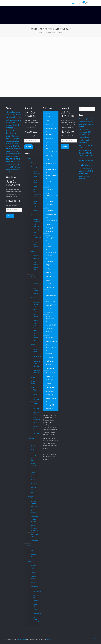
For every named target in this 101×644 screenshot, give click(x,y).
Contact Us (34, 583)
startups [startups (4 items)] (13, 162)
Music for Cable (35, 607)
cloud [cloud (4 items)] (11, 117)
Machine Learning (51, 295)
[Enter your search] (87, 109)
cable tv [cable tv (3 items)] (14, 115)
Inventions (49, 261)
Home (40, 33)
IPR (47, 269)
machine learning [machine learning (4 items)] (11, 141)
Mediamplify (49, 305)
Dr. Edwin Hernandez (35, 620)
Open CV (48, 354)
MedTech (33, 251)
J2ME (48, 276)
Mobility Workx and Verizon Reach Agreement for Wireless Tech (35, 330)
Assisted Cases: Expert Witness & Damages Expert (33, 462)
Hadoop (48, 232)
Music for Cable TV (51, 341)
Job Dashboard (34, 511)
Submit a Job (33, 555)
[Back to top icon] (94, 639)
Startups (30, 497)
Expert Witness (33, 444)
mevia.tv (35, 210)
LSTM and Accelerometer (35, 235)
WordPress (50, 639)
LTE (47, 291)
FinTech (48, 224)
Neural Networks (51, 347)
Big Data (48, 134)
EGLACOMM (35, 591)
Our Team (33, 572)
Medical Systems (35, 257)
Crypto (48, 160)
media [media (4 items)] (18, 141)
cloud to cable (50, 152)
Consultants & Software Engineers (34, 519)
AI (31, 215)
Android (48, 125)
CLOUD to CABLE (35, 598)
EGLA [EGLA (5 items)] (8, 123)
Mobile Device (50, 325)
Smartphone (50, 372)
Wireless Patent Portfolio (35, 406)
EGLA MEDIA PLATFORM (50, 203)
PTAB (47, 365)
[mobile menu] (73, 3)
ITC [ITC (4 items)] (10, 139)
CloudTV (48, 156)
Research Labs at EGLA (33, 490)
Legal (47, 280)
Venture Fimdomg (51, 399)
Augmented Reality (51, 128)
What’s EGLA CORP (34, 567)
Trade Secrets (50, 387)
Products (30, 162)
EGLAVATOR (34, 541)
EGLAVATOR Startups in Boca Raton (34, 528)
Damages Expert (51, 163)
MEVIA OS (49, 313)
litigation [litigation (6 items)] (17, 139)
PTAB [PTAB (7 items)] (18, 159)
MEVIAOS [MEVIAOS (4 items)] (9, 149)
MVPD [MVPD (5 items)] (15, 154)
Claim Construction (52, 142)
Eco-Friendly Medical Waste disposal (35, 267)
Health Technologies (50, 237)
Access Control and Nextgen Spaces (35, 288)
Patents (48, 357)
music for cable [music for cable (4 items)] (11, 151)
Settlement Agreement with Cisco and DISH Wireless (35, 309)
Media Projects (50, 301)
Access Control (33, 278)
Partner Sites (34, 587)
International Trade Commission (52, 254)
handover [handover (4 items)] (16, 128)
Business (49, 138)
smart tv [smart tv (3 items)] (8, 162)
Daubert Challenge (51, 176)
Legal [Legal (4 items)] (13, 139)
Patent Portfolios (33, 389)
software (49, 376)
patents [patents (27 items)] (11, 159)
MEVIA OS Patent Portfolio (35, 430)
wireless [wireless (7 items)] (9, 172)
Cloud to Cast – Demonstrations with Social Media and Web (35, 196)
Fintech (33, 345)
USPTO (48, 395)
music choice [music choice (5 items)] (16, 149)
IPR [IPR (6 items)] (7, 139)
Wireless (33, 298)
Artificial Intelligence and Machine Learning (35, 224)
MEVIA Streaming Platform (35, 174)
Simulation (49, 369)
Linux (47, 284)
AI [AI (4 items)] (15, 112)
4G (47, 113)
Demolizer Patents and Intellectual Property (35, 417)
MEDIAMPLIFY (35, 613)
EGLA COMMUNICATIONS (52, 194)
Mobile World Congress (50, 330)
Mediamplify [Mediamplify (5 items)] (10, 144)
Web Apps (49, 405)
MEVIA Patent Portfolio (35, 397)
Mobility (48, 337)
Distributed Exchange (35, 371)
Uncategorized (50, 391)
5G (47, 117)
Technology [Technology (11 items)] (12, 167)
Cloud (48, 148)
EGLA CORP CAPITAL (34, 536)
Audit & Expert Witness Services (33, 476)
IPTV (47, 273)
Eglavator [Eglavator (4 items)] (13, 123)
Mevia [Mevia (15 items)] (16, 146)
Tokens (48, 384)
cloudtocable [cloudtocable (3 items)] (14, 120)
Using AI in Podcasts (35, 244)
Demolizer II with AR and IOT (54, 33)
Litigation (49, 288)
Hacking (48, 228)
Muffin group (22, 639)
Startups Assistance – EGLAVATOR (34, 504)
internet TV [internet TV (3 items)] (17, 136)
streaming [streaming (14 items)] (15, 164)
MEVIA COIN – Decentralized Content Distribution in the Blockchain (35, 358)
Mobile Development (50, 318)
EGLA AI (48, 189)
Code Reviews (33, 451)
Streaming (34, 167)
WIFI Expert (34, 483)
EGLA (48, 186)
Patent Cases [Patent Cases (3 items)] (15, 156)
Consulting (31, 438)
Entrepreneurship (51, 214)
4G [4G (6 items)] (7, 112)
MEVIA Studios (33, 382)
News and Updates (34, 577)
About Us (30, 561)
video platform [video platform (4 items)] (15, 170)
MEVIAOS (33, 377)
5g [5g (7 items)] (13, 112)
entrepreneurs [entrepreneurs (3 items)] (10, 125)
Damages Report (51, 169)
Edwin (48, 182)
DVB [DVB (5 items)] (19, 120)
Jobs (29, 545)
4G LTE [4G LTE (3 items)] (10, 112)
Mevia (48, 309)
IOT (47, 265)
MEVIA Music (35, 181)
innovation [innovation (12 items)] (11, 130)
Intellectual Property (49, 245)
